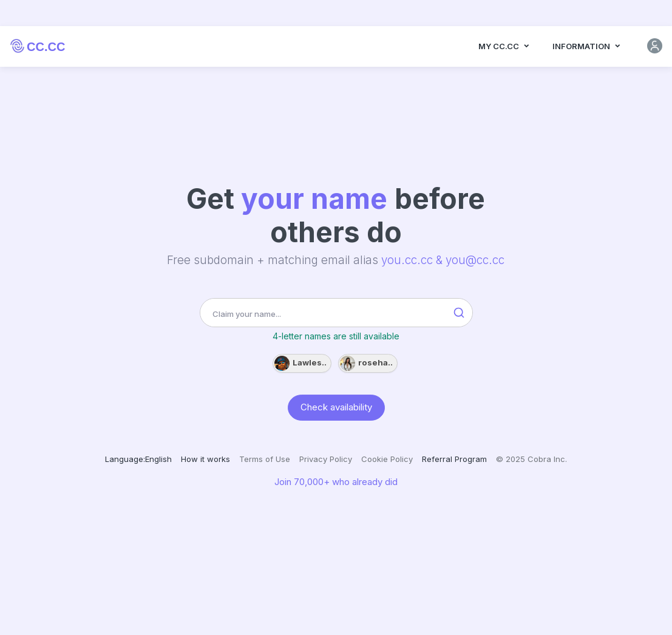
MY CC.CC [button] (504, 47)
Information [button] (587, 47)
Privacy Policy (326, 459)
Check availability (336, 407)
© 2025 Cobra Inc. (531, 459)
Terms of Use (265, 459)
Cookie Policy (387, 459)
